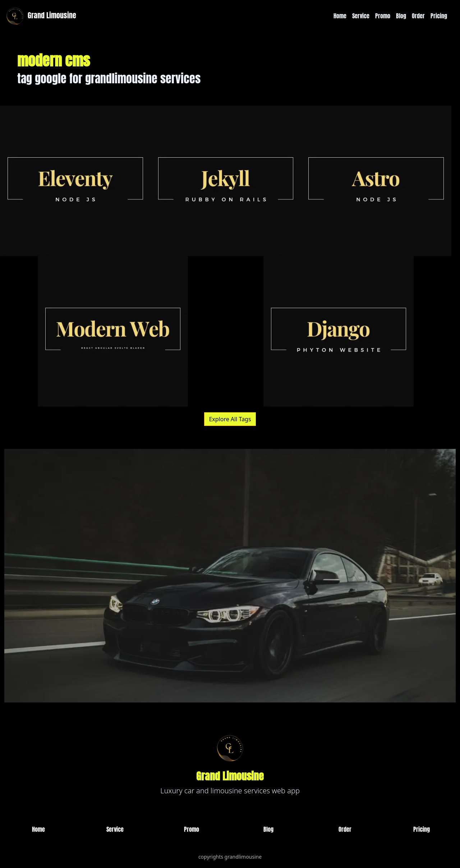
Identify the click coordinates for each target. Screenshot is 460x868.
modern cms (54, 60)
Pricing (439, 16)
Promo (383, 16)
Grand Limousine (40, 16)
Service (361, 16)
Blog (401, 16)
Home (340, 16)
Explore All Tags (230, 419)
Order (418, 16)
